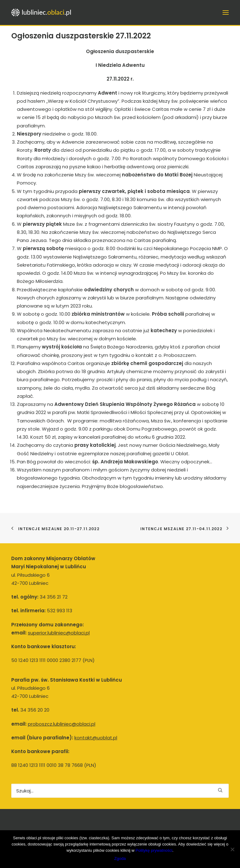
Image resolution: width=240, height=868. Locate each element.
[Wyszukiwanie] (120, 791)
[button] (220, 790)
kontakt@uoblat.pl (96, 738)
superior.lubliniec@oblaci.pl (59, 633)
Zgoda (120, 858)
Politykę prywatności (154, 850)
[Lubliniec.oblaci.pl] (44, 12)
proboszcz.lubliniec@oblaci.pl (62, 724)
